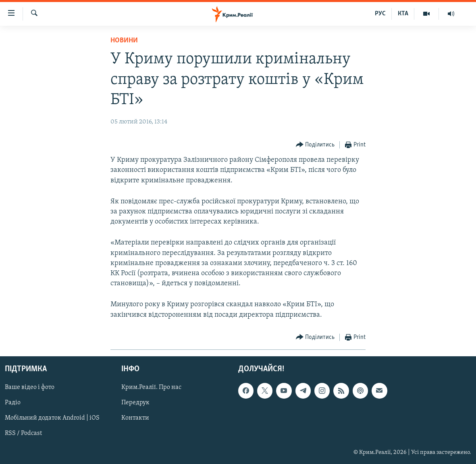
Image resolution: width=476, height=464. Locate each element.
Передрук (135, 403)
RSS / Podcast (23, 433)
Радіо (13, 403)
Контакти (135, 418)
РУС (380, 14)
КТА (403, 14)
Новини (124, 41)
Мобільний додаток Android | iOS (52, 418)
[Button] (315, 145)
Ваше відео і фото (30, 387)
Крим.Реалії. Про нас (151, 387)
